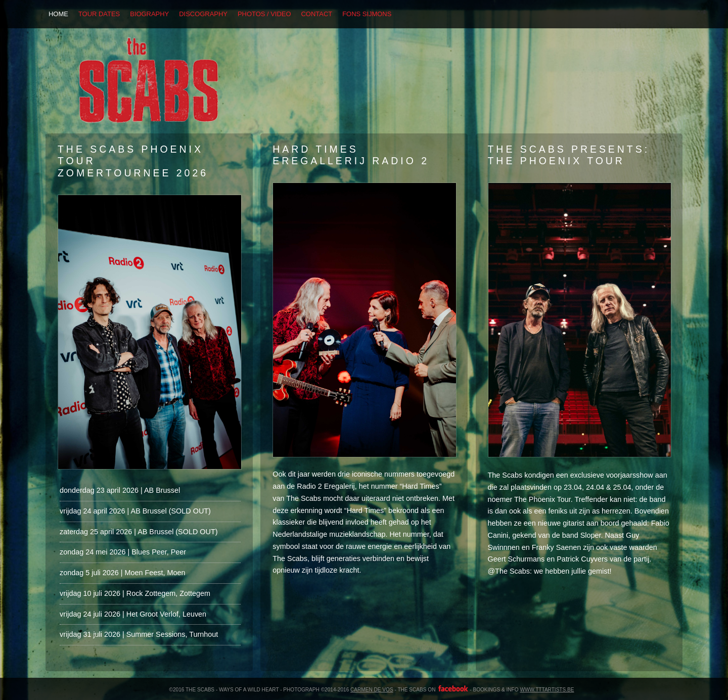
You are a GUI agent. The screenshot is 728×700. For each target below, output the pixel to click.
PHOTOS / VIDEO (264, 14)
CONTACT (317, 14)
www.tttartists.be (547, 690)
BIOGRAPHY (149, 14)
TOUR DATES (99, 14)
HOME (58, 14)
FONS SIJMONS (367, 14)
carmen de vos (372, 690)
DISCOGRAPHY (203, 14)
